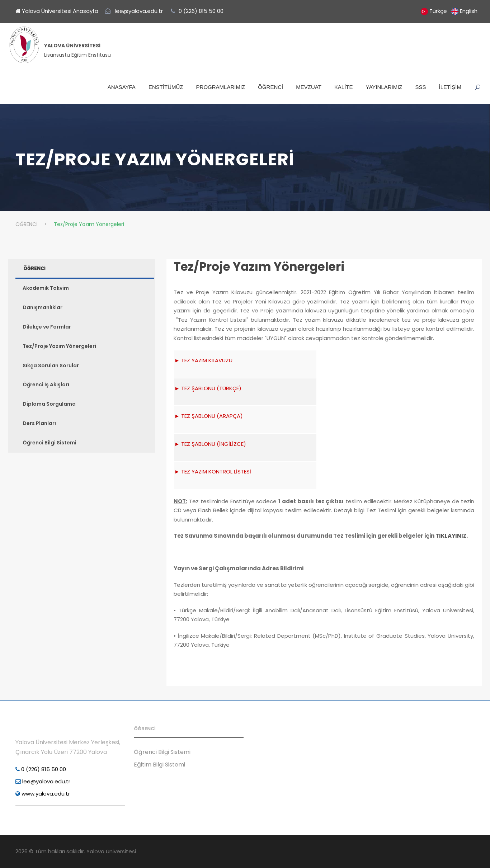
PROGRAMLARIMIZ (221, 87)
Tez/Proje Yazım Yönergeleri (259, 267)
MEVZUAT (309, 87)
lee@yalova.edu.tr (43, 781)
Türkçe (438, 11)
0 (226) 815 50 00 (41, 769)
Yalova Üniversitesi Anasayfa (57, 11)
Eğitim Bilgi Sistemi (159, 765)
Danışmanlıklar (43, 307)
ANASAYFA (122, 87)
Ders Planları (39, 423)
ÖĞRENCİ (270, 87)
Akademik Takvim (46, 288)
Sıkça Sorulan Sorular (51, 365)
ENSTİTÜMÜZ (166, 87)
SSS (420, 87)
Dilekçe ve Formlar (47, 327)
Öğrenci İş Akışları (46, 385)
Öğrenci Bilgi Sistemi (50, 443)
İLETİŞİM (450, 87)
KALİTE (344, 87)
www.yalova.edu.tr (43, 794)
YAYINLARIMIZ (384, 87)
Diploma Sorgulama (49, 404)
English (469, 11)
